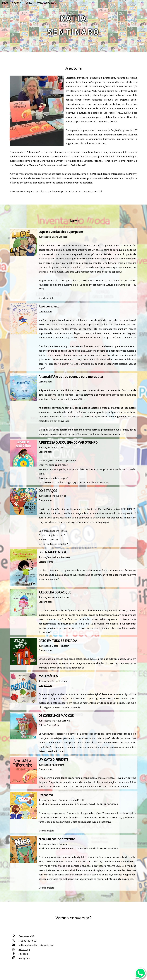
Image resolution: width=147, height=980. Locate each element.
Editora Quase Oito (49, 725)
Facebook (24, 954)
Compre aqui (45, 311)
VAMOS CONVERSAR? (46, 3)
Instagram (24, 958)
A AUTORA (17, 3)
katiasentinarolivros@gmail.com (36, 945)
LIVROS (29, 3)
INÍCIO (5, 3)
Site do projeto (46, 298)
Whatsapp (24, 949)
